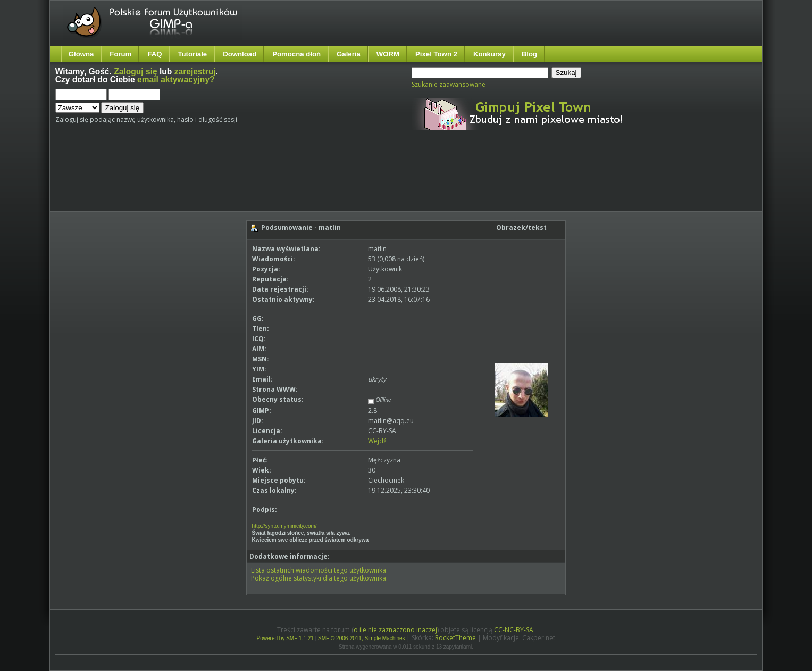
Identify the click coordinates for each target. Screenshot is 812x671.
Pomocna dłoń (296, 54)
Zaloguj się (135, 72)
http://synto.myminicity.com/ (284, 526)
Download (240, 54)
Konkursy (489, 54)
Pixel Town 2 (436, 54)
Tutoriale (192, 54)
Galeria (349, 54)
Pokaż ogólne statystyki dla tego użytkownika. (319, 578)
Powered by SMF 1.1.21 (285, 638)
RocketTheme (455, 638)
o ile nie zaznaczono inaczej (395, 630)
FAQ (154, 54)
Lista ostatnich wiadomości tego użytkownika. (319, 570)
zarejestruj (195, 72)
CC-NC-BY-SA (514, 630)
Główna (81, 54)
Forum (120, 54)
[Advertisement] (255, 180)
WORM (388, 54)
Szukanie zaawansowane (449, 84)
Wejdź (377, 441)
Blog (529, 54)
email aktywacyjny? (176, 80)
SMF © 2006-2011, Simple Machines (362, 638)
